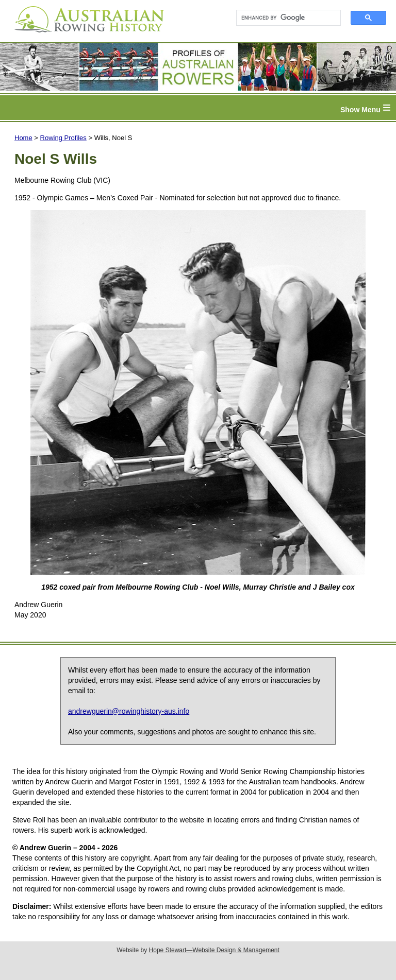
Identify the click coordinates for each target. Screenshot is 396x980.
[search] (284, 18)
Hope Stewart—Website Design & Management (214, 950)
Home (23, 138)
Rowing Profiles (63, 138)
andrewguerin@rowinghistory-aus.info (129, 711)
